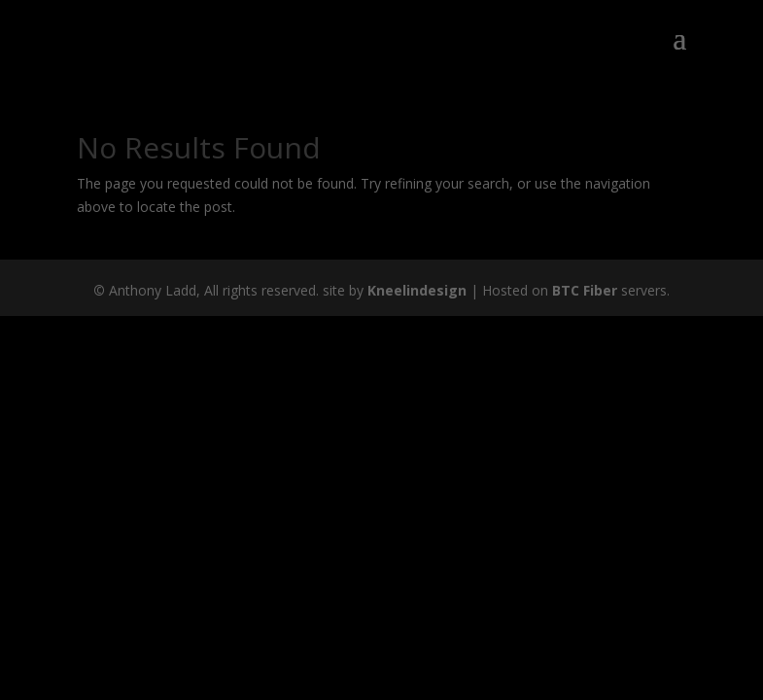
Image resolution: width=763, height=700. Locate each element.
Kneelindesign (417, 290)
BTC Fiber (585, 290)
